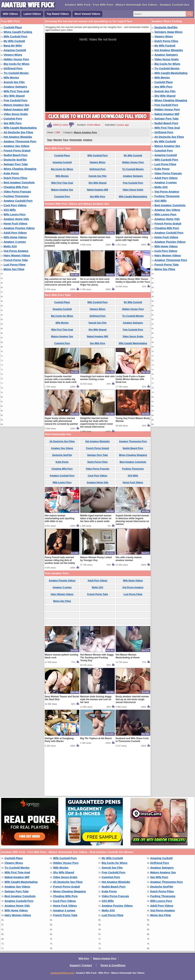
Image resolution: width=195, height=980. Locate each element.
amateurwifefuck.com (62, 973)
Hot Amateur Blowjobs (18, 137)
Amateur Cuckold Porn (18, 201)
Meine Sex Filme (14, 269)
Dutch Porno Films (15, 178)
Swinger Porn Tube (16, 164)
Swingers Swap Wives (168, 32)
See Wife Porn (13, 123)
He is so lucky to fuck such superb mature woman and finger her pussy (95, 326)
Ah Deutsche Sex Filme (18, 132)
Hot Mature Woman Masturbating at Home (128, 701)
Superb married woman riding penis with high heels (132, 283)
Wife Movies (11, 78)
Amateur (88, 140)
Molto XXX (10, 246)
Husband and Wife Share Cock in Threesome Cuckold (132, 784)
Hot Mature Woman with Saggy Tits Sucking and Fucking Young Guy (97, 702)
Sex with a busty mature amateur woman (129, 603)
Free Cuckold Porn (15, 100)
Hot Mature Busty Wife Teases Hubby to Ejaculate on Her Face (133, 325)
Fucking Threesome (16, 196)
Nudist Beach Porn (16, 155)
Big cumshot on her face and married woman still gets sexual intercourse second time (62, 326)
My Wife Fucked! (165, 46)
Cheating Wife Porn (16, 187)
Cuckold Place (13, 27)
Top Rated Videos (58, 14)
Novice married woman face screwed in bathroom (95, 283)
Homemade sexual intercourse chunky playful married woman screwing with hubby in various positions (62, 286)
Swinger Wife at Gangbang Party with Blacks (59, 784)
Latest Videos (32, 14)
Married (58, 140)
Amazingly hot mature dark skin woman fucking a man (97, 422)
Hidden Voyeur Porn (16, 59)
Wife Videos (10, 14)
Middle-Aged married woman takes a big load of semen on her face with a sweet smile (96, 563)
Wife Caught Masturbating (20, 128)
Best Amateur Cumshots (19, 183)
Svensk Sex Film (14, 82)
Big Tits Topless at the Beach (96, 783)
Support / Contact (81, 965)
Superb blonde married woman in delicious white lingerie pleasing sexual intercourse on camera (132, 564)
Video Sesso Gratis (16, 114)
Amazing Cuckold (15, 50)
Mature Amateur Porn (86, 133)
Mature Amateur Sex (16, 105)
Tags (50, 140)
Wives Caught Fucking (18, 32)
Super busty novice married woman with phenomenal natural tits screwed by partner (61, 466)
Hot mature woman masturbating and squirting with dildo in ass (60, 563)
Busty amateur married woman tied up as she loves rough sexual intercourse (132, 744)
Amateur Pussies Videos (19, 228)
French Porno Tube (16, 260)
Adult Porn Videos (15, 233)
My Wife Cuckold (14, 41)
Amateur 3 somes (15, 242)
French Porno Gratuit (17, 151)
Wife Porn (84, 959)
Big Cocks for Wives (16, 64)
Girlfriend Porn (13, 68)
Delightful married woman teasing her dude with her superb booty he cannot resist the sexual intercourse (96, 467)
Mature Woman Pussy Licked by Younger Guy (96, 603)
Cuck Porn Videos (15, 205)
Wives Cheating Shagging (20, 169)
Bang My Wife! (13, 46)
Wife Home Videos (15, 237)
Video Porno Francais (17, 192)
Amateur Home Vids (16, 219)
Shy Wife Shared (14, 96)
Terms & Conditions (113, 965)
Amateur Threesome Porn (20, 141)
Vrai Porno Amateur (16, 251)
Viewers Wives (13, 55)
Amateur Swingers (15, 87)
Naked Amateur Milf (16, 110)
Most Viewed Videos (87, 14)
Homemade (76, 140)
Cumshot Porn (13, 119)
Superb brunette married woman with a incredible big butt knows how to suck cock (61, 424)
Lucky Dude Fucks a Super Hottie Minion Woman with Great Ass (130, 424)
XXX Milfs (10, 210)
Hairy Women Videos (17, 256)
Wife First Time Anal (16, 91)
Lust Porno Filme (14, 265)
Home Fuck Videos (16, 224)
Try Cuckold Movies (16, 73)
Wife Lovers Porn (15, 214)
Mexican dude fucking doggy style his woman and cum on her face (96, 744)
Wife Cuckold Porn (15, 37)
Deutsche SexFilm (15, 160)
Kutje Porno (11, 173)
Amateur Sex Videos (16, 146)
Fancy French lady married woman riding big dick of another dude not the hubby (60, 605)
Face (66, 140)
